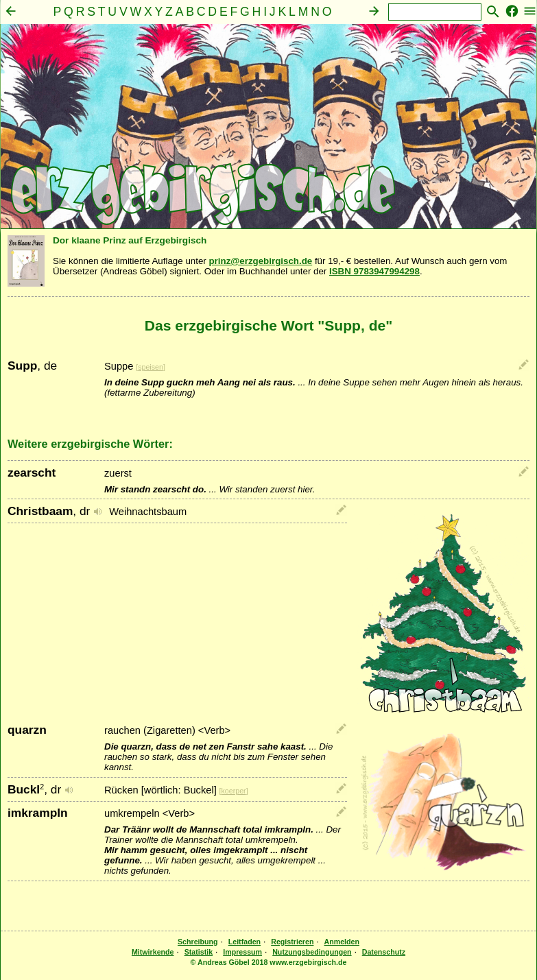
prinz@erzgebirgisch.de (260, 261)
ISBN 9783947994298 (374, 271)
